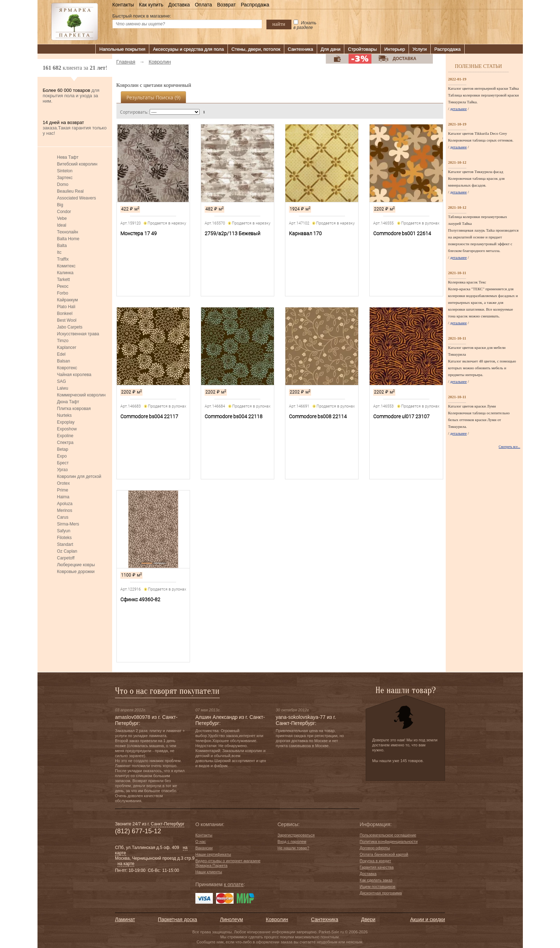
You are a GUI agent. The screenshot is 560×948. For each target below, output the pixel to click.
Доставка (179, 5)
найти (279, 24)
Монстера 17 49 (139, 233)
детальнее (458, 109)
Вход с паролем (292, 841)
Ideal (62, 225)
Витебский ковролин (77, 164)
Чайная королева (74, 375)
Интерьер (395, 49)
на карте (126, 864)
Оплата (203, 5)
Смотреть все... (509, 447)
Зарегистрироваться (296, 835)
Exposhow (67, 429)
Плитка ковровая (74, 409)
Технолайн (68, 232)
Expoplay (66, 422)
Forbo (63, 293)
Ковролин (277, 919)
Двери (368, 919)
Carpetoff (66, 558)
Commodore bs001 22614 (402, 233)
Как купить (151, 5)
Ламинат (125, 919)
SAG (62, 381)
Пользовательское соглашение (388, 835)
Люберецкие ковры (76, 565)
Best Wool (67, 320)
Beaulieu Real (71, 191)
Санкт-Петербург (167, 824)
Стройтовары (362, 49)
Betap (63, 449)
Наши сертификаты (213, 854)
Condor (64, 212)
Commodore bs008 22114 (318, 416)
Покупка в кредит (375, 861)
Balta (62, 246)
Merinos (65, 510)
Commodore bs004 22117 (149, 416)
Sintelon (65, 171)
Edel (61, 354)
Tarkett (64, 280)
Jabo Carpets (70, 327)
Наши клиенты (209, 872)
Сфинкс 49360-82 (140, 599)
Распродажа (255, 5)
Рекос (63, 286)
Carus (63, 517)
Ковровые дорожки (76, 572)
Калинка (65, 273)
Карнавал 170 (305, 233)
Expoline (65, 436)
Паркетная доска (177, 919)
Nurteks (64, 415)
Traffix (63, 259)
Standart (65, 544)
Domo (63, 184)
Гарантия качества (377, 867)
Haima (63, 497)
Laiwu (63, 388)
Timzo (63, 341)
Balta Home (68, 239)
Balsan (64, 361)
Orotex (64, 483)
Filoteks (64, 538)
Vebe (62, 218)
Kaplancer (67, 347)
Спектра (65, 443)
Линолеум (231, 919)
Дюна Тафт (68, 402)
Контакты (123, 5)
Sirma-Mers (68, 524)
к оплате (234, 884)
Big (60, 205)
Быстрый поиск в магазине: (142, 16)
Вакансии (204, 848)
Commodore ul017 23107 (401, 416)
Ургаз (62, 470)
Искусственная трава (78, 334)
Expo (62, 456)
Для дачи (331, 49)
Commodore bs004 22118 (234, 416)
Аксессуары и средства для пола (188, 49)
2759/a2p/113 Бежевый (232, 233)
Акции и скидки (427, 919)
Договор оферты (375, 848)
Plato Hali (66, 307)
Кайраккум (67, 300)
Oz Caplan (67, 551)
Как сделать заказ (376, 880)
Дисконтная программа (381, 893)
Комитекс (66, 266)
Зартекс (65, 178)
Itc (59, 252)
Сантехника (301, 49)
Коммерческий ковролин (81, 395)
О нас (201, 841)
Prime (63, 490)
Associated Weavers (77, 198)
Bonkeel (65, 313)
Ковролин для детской (79, 477)
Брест (63, 463)
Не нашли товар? (293, 848)
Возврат (227, 5)
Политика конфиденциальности (389, 841)
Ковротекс (67, 368)
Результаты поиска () (153, 97)
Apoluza (65, 504)
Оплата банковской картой (384, 854)
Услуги (420, 49)
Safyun (64, 531)
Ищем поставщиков (377, 887)
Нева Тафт (68, 157)
